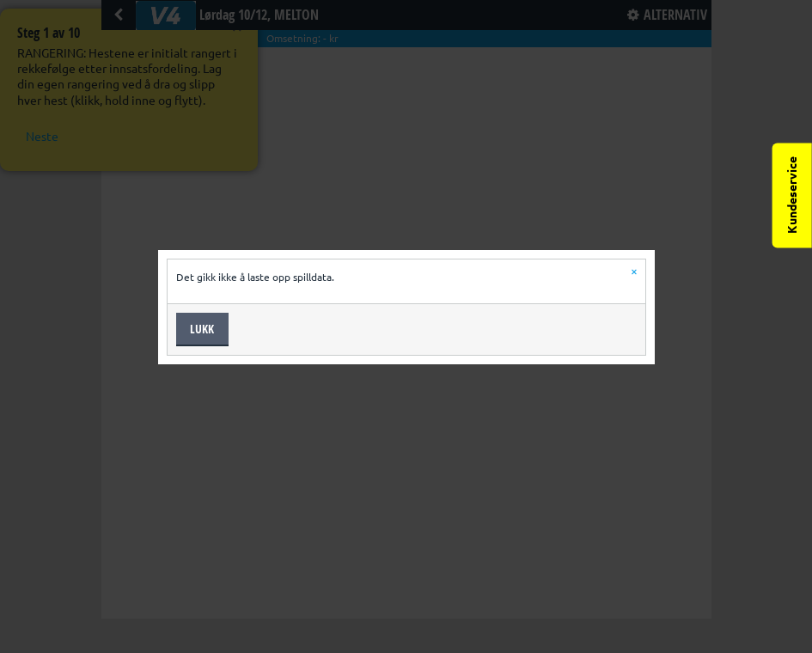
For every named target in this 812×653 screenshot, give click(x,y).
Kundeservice (792, 195)
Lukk (202, 329)
